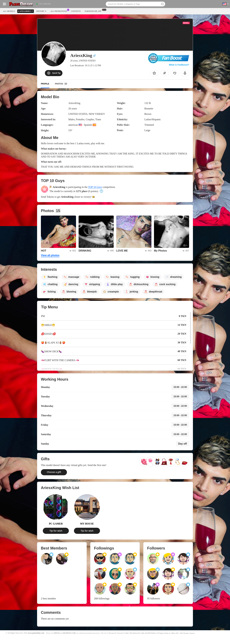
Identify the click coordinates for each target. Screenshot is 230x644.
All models (9, 11)
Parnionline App (94, 11)
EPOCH (57, 633)
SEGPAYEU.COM (69, 633)
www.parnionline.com (36, 633)
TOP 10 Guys (95, 187)
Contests (76, 11)
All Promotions (59, 11)
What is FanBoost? (179, 65)
